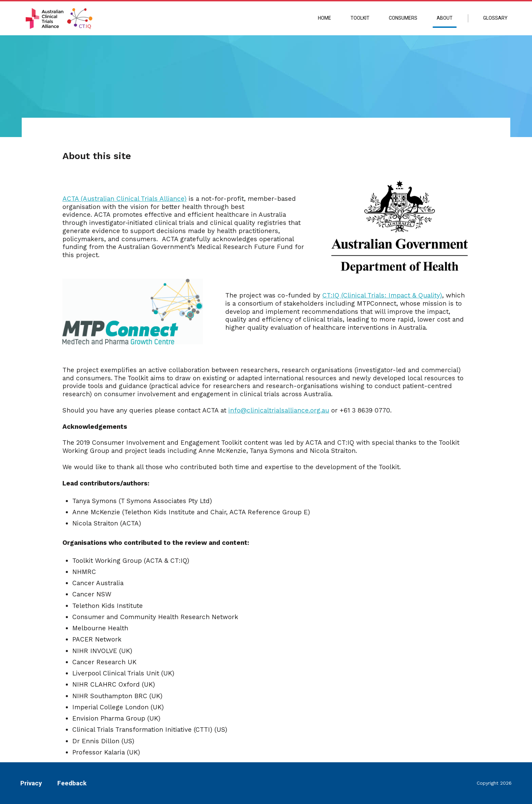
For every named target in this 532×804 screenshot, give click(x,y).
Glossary (495, 18)
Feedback (72, 783)
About (445, 18)
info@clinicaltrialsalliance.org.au (279, 410)
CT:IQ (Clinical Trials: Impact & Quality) (382, 295)
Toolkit (360, 18)
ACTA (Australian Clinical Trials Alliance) (125, 199)
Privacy (31, 783)
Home (325, 18)
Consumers (403, 18)
